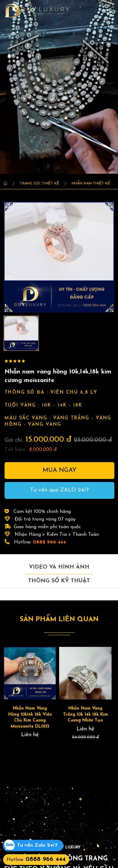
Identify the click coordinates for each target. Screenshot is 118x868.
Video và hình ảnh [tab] (59, 567)
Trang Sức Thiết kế (39, 184)
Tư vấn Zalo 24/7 (37, 846)
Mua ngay (60, 470)
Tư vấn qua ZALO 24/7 (59, 490)
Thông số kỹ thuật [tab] (59, 581)
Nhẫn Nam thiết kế (91, 184)
